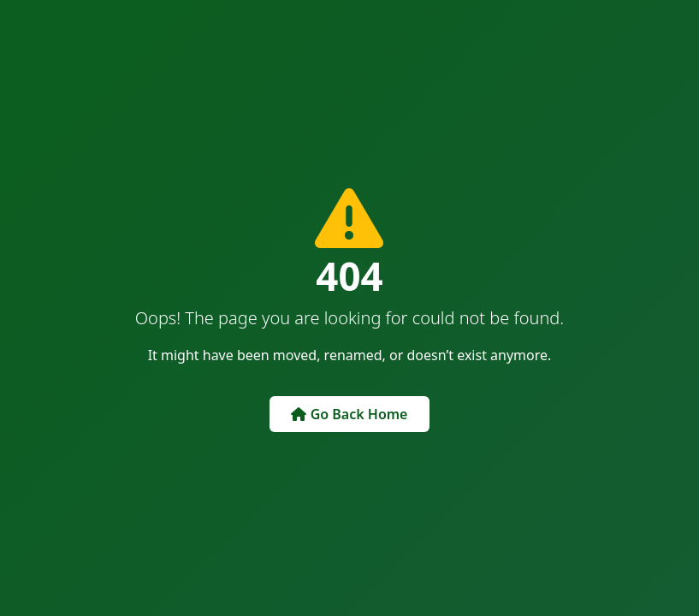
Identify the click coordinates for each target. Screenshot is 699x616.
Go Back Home (349, 414)
